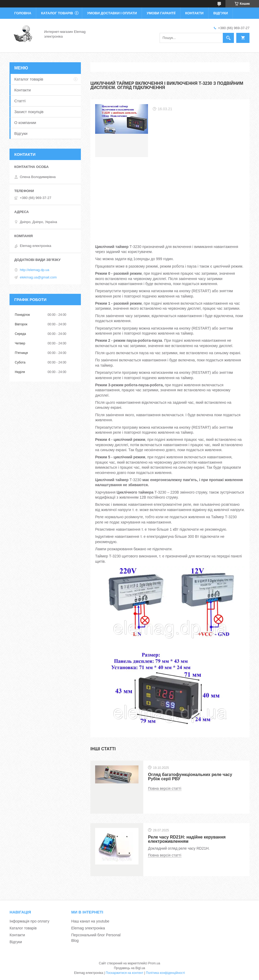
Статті (20, 101)
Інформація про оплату (29, 921)
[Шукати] (228, 38)
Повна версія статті (165, 788)
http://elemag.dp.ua (34, 270)
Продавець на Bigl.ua (129, 968)
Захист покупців (29, 112)
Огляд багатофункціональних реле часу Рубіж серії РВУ (190, 777)
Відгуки (221, 13)
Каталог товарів (57, 13)
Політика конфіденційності (165, 973)
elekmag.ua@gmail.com (38, 277)
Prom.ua (154, 963)
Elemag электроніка (88, 928)
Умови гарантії (161, 13)
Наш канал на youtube (90, 921)
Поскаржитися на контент (124, 973)
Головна (23, 13)
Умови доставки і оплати (112, 13)
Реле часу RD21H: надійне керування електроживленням (187, 839)
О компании (25, 123)
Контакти (195, 13)
